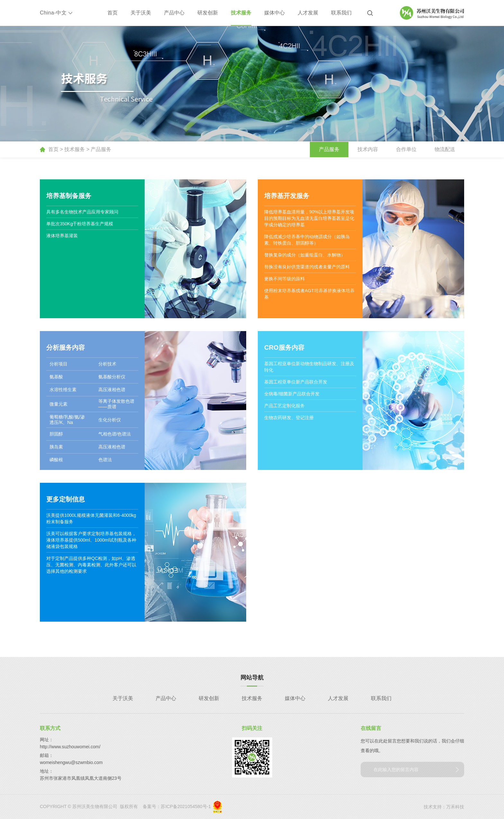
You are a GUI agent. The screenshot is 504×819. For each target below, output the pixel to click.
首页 (113, 13)
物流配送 (445, 149)
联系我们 (341, 13)
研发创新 (208, 13)
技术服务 (241, 13)
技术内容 (368, 149)
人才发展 (308, 13)
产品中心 (174, 13)
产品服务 (101, 149)
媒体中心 (274, 13)
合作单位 (406, 149)
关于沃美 (141, 13)
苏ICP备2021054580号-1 (186, 806)
